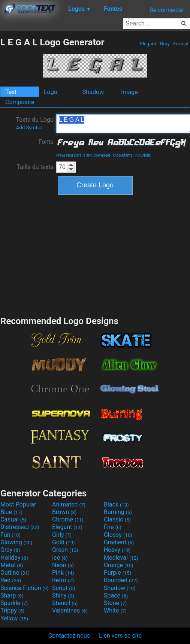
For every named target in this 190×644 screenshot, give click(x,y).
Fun (10, 535)
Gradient (119, 542)
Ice (60, 558)
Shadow (93, 92)
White (115, 610)
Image (129, 92)
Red (11, 580)
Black (116, 504)
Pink (63, 573)
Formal (181, 44)
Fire (113, 527)
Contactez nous (69, 636)
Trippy (12, 610)
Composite (20, 102)
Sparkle (14, 603)
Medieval (121, 558)
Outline (15, 573)
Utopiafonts (123, 155)
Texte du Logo (35, 123)
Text (11, 92)
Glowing (16, 542)
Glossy (118, 535)
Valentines (70, 610)
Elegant (148, 44)
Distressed (20, 527)
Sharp (12, 595)
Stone (115, 603)
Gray (165, 44)
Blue (11, 512)
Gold (64, 542)
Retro (63, 580)
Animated (69, 504)
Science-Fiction (25, 588)
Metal (12, 565)
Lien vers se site (120, 636)
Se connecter (167, 10)
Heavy (117, 550)
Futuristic (143, 155)
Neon (63, 565)
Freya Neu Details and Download (83, 155)
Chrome (68, 519)
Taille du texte (35, 167)
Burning (118, 512)
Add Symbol (29, 128)
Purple (117, 573)
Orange (119, 565)
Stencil (65, 603)
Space (116, 595)
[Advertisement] (95, 254)
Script (64, 588)
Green (65, 550)
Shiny (63, 595)
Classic (117, 519)
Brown (64, 512)
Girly (62, 535)
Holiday (14, 558)
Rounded (121, 580)
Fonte (46, 142)
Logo (51, 92)
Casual (13, 519)
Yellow (14, 618)
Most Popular (18, 504)
